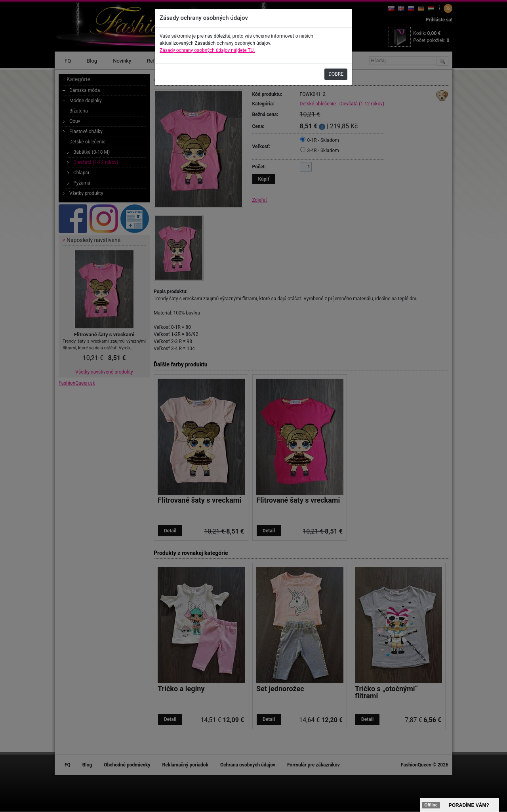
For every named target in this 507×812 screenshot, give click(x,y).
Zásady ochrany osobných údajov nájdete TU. (207, 50)
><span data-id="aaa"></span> (459, 805)
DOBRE (336, 74)
